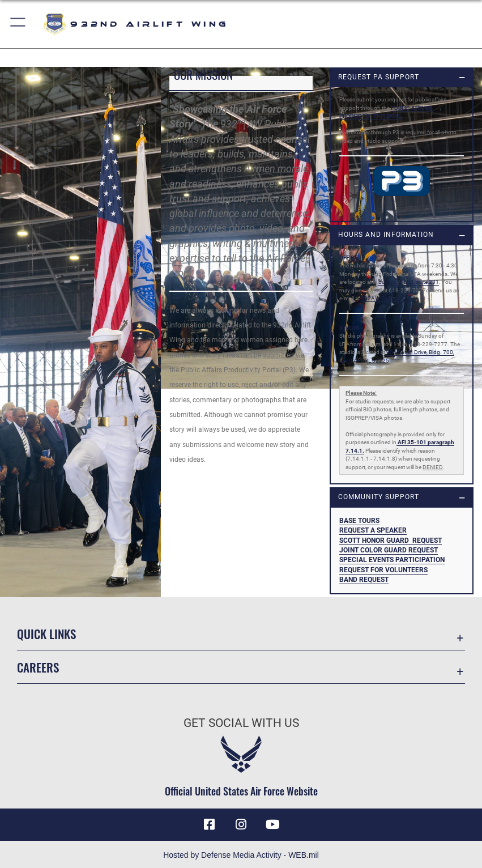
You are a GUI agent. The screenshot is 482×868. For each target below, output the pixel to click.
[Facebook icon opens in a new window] (209, 824)
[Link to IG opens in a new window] (241, 824)
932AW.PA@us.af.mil (388, 298)
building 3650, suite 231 (409, 282)
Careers (38, 667)
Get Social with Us (241, 723)
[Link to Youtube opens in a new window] (273, 824)
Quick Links (46, 634)
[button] (18, 24)
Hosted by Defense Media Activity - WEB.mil (241, 855)
